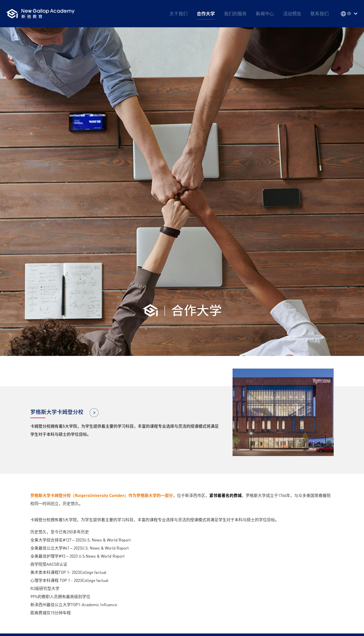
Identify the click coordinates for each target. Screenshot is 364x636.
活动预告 (292, 14)
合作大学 (206, 14)
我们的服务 (235, 14)
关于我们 (178, 14)
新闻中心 (265, 14)
